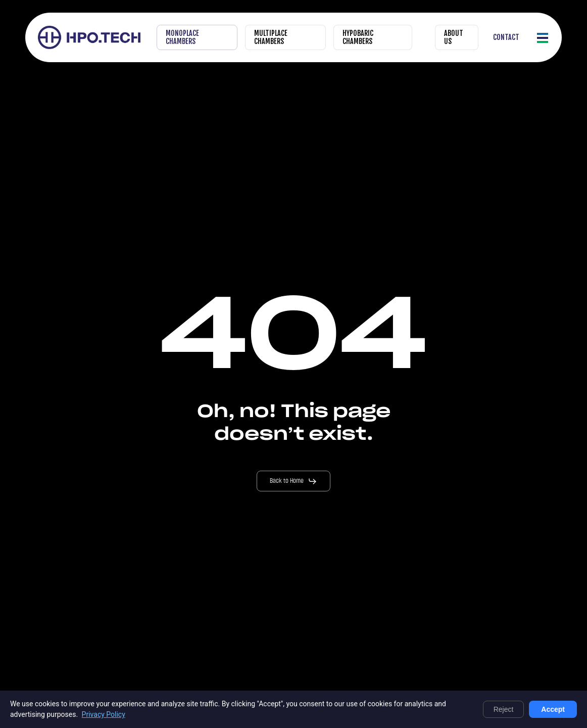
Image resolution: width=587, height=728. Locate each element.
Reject (504, 709)
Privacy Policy (104, 714)
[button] (543, 38)
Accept (553, 709)
